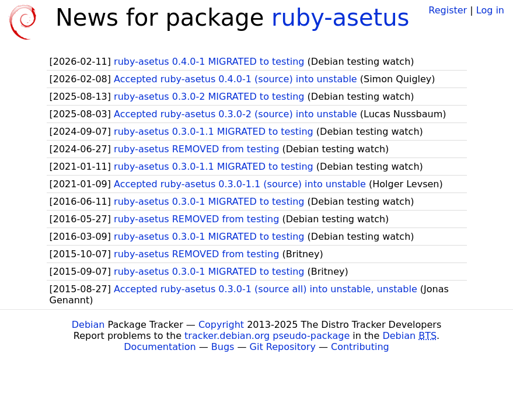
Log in (490, 10)
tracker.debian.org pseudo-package (267, 336)
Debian (88, 325)
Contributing (360, 347)
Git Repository (283, 347)
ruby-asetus (340, 17)
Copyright (221, 325)
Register (448, 10)
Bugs (223, 347)
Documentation (160, 347)
